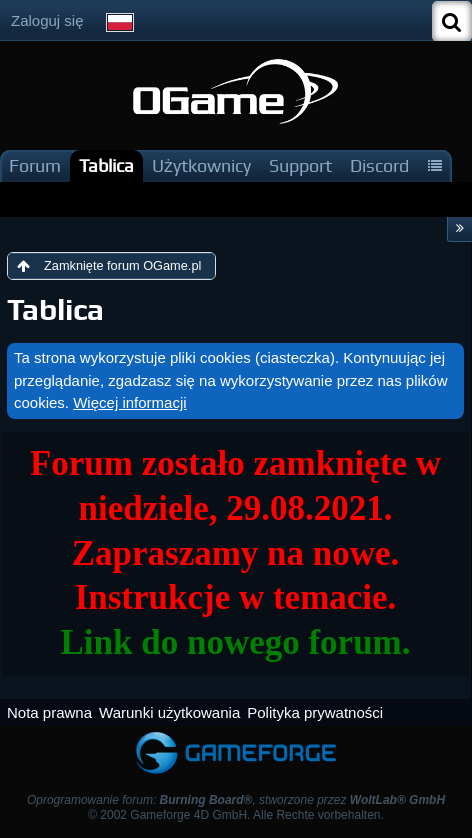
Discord (379, 165)
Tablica (106, 165)
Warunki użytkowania (169, 712)
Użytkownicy (201, 165)
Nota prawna (49, 712)
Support (300, 165)
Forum (35, 165)
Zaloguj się (47, 20)
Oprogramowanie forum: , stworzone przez (236, 800)
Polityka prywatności (315, 712)
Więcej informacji (129, 402)
